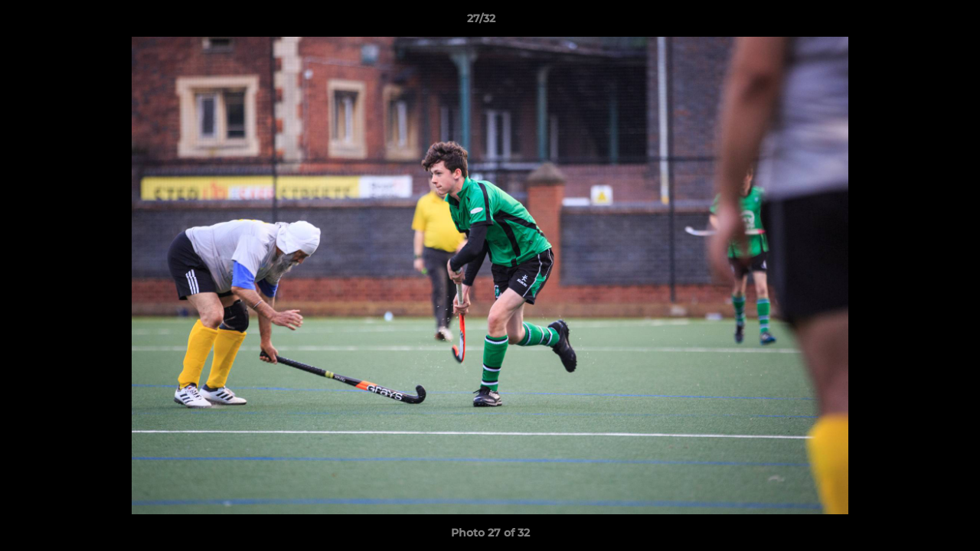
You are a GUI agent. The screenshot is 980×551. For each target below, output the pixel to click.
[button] (916, 22)
